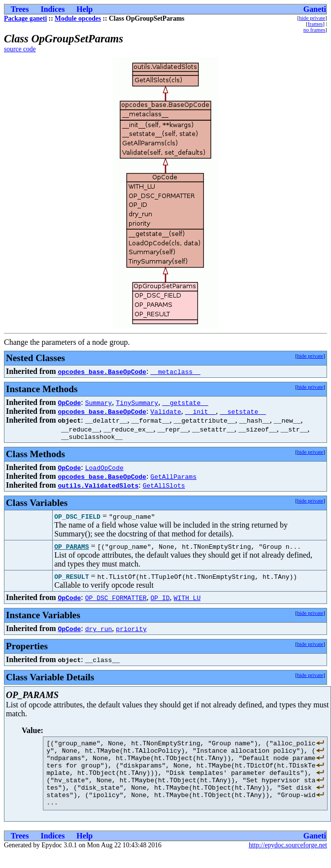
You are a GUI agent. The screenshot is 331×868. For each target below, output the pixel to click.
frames (315, 24)
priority (131, 630)
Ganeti (315, 9)
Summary (99, 402)
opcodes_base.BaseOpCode (102, 371)
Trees (20, 9)
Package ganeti (25, 18)
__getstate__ (185, 402)
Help (84, 9)
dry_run (99, 630)
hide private (312, 18)
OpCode (69, 402)
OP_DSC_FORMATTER (116, 599)
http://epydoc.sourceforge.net (288, 860)
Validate (165, 411)
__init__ (200, 411)
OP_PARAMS (71, 548)
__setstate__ (243, 411)
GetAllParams (173, 478)
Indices (52, 9)
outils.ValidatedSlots (98, 487)
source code (20, 49)
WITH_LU (187, 599)
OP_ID (160, 599)
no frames (314, 30)
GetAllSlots (164, 487)
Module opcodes (78, 18)
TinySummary (137, 402)
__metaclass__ (175, 371)
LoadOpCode (104, 469)
